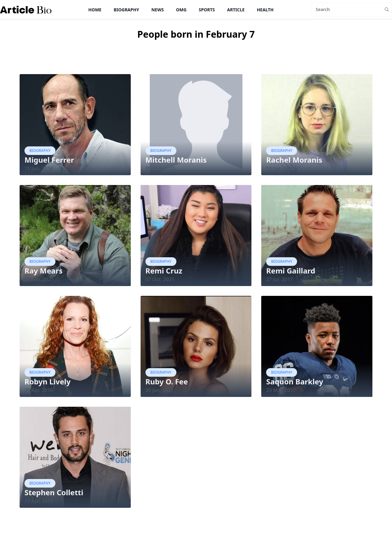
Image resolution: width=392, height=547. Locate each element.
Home (95, 10)
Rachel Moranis (294, 160)
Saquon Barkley (295, 381)
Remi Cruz (164, 271)
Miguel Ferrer (49, 160)
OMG (181, 10)
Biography (126, 10)
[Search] (346, 9)
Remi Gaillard (291, 271)
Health (265, 10)
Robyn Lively (47, 381)
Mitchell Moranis (176, 160)
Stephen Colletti (54, 492)
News (157, 10)
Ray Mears (43, 271)
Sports (207, 10)
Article (236, 10)
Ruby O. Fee (167, 381)
